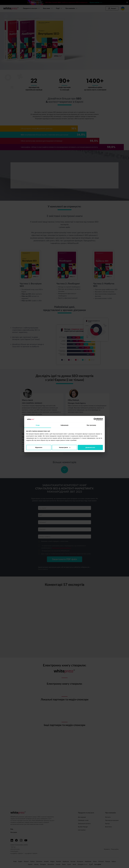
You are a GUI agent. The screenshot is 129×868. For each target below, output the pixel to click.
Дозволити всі (90, 447)
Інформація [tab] (65, 425)
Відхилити (39, 447)
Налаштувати (65, 447)
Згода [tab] (38, 425)
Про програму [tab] (91, 425)
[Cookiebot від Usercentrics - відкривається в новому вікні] (95, 419)
